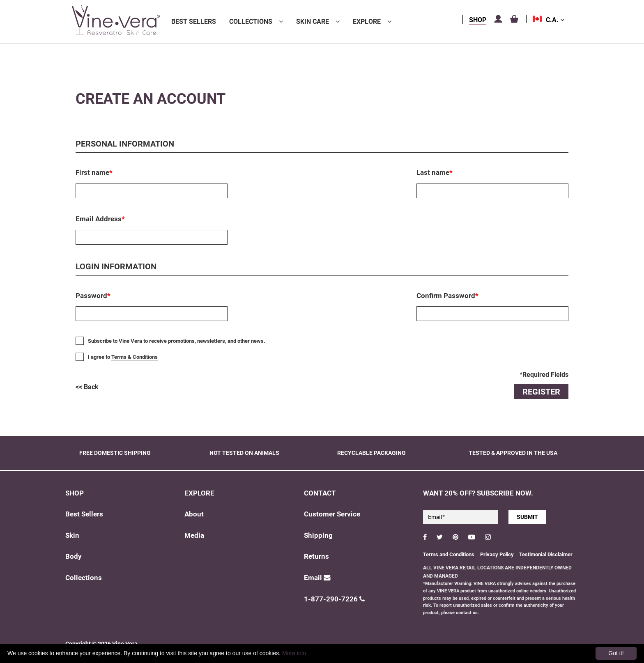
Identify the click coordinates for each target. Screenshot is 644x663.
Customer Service (332, 514)
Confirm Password (447, 296)
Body (74, 556)
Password (93, 296)
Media (194, 536)
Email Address (100, 219)
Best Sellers (194, 22)
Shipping (318, 536)
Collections (251, 22)
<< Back (87, 387)
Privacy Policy (498, 554)
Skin (72, 536)
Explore (367, 22)
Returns (316, 556)
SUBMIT (527, 517)
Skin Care (313, 22)
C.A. (555, 20)
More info (294, 653)
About (194, 514)
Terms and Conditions (449, 554)
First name (94, 172)
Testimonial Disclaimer (546, 554)
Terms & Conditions (135, 357)
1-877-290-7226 (334, 599)
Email (317, 578)
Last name (435, 172)
